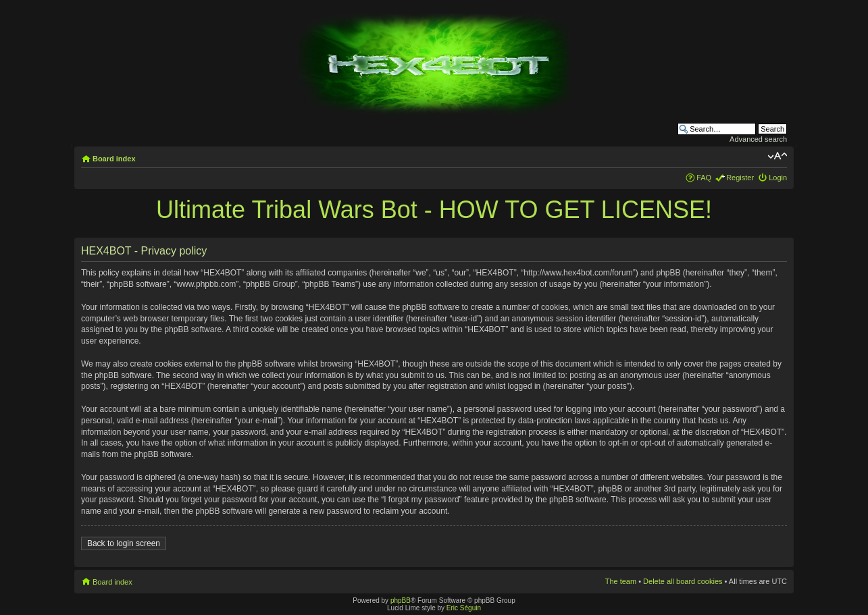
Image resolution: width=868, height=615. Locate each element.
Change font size (777, 156)
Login (778, 178)
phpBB (401, 600)
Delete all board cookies (683, 581)
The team (621, 581)
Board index (114, 159)
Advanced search (758, 139)
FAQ (704, 178)
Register (740, 178)
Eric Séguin (464, 608)
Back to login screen (124, 543)
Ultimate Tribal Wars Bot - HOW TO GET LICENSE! (434, 210)
